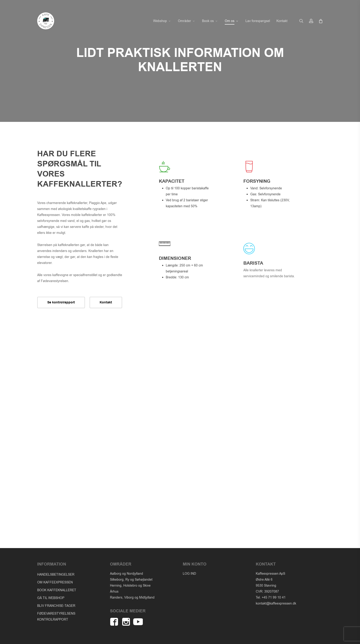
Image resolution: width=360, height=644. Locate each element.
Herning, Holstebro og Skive (130, 586)
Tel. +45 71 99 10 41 (271, 598)
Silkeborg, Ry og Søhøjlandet (131, 580)
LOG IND (189, 574)
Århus (114, 592)
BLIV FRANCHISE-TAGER (56, 606)
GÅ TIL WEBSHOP (51, 598)
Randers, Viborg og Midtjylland (132, 598)
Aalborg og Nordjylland (127, 574)
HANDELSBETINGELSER (56, 575)
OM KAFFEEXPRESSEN (55, 582)
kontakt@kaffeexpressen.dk (276, 603)
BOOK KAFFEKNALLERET (57, 590)
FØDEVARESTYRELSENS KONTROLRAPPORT (56, 617)
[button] (61, 302)
